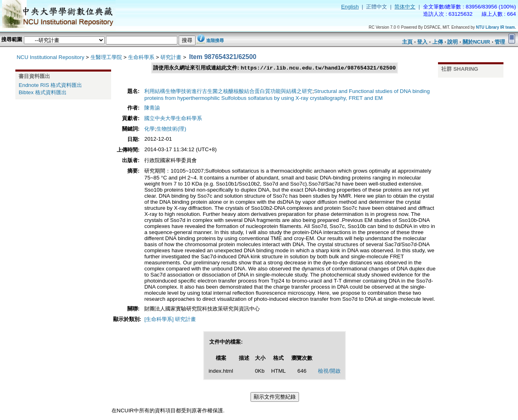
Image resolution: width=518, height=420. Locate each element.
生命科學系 (141, 57)
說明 (453, 42)
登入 (422, 42)
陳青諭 (152, 108)
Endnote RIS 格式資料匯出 (50, 85)
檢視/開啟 (329, 371)
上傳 (438, 42)
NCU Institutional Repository (50, 57)
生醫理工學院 (106, 57)
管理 (500, 42)
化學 (150, 129)
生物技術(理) (171, 129)
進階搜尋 (215, 40)
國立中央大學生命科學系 (173, 119)
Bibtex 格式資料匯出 (43, 92)
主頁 (407, 42)
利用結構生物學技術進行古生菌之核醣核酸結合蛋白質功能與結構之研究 (228, 92)
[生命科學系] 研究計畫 (170, 320)
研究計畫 (171, 57)
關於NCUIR (476, 42)
